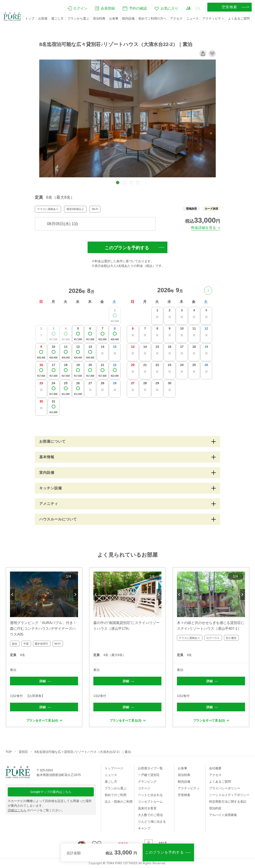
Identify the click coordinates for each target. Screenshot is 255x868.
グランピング (147, 782)
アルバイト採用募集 (223, 815)
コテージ (144, 788)
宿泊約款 (215, 808)
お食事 (114, 18)
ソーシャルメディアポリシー (229, 795)
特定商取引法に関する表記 (228, 802)
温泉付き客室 (147, 808)
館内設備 (128, 18)
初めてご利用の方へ (152, 18)
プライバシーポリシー (225, 788)
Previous (12, 594)
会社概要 (215, 768)
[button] (118, 183)
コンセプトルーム (150, 802)
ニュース (192, 18)
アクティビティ (213, 18)
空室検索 (184, 795)
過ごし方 (57, 18)
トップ (30, 18)
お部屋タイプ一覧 (150, 768)
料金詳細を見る (204, 228)
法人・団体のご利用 (119, 802)
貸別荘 (23, 752)
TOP (9, 752)
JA (188, 8)
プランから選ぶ (78, 18)
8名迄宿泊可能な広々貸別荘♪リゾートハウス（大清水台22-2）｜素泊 (83, 752)
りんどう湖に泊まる (152, 822)
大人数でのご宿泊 (150, 815)
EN (198, 8)
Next (76, 594)
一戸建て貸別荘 (149, 775)
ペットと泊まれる (150, 795)
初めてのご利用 (116, 795)
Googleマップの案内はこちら (51, 792)
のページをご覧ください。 (36, 810)
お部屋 (43, 18)
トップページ (114, 768)
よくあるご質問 (239, 18)
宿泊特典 (99, 18)
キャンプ (144, 828)
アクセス (176, 18)
